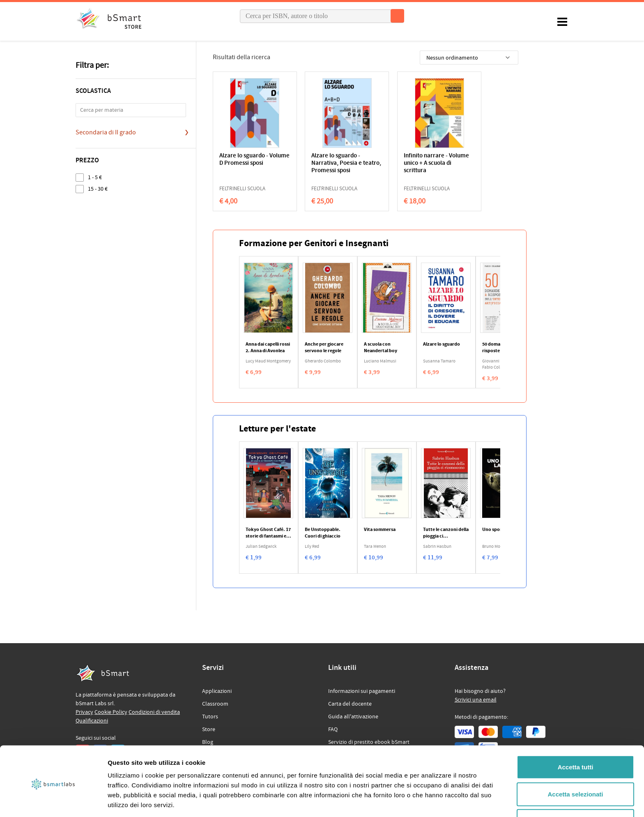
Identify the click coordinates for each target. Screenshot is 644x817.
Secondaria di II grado (106, 132)
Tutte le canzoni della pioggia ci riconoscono (446, 533)
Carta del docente (350, 704)
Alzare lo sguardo (442, 344)
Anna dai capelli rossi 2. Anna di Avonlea (268, 348)
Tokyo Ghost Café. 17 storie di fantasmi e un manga (268, 533)
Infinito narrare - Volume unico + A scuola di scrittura (399, 163)
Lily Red (312, 547)
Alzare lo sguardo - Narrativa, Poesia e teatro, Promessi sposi (327, 163)
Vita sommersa (380, 530)
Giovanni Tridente (499, 361)
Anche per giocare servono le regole (324, 348)
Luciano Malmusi (380, 361)
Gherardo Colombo (323, 361)
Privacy (84, 712)
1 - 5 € (95, 177)
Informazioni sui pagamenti (362, 691)
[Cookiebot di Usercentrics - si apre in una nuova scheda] (53, 801)
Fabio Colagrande (499, 367)
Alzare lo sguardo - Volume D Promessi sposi (245, 163)
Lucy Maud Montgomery (268, 361)
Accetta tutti (576, 736)
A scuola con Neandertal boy (381, 348)
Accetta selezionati (575, 763)
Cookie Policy (111, 712)
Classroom (215, 704)
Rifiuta (576, 790)
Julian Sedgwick (261, 547)
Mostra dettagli (432, 801)
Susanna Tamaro (439, 361)
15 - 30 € (98, 189)
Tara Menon (375, 547)
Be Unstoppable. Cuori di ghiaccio (323, 533)
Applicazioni (217, 691)
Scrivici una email (476, 700)
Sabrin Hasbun (437, 547)
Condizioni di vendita (154, 712)
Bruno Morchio (496, 547)
